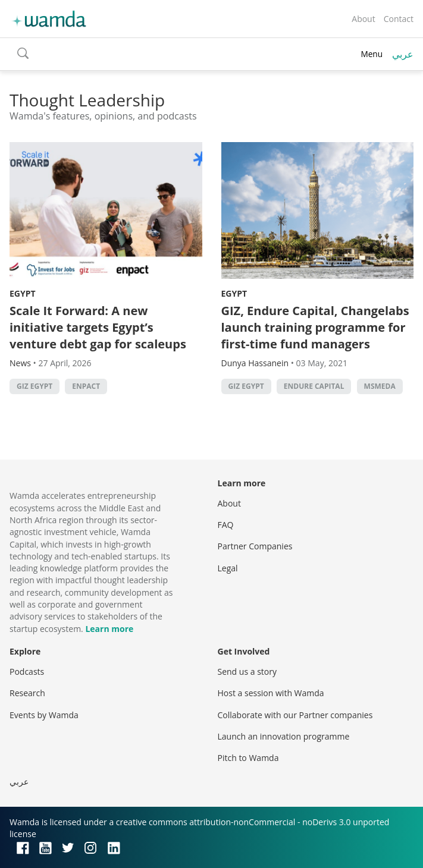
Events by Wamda (44, 715)
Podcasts (27, 672)
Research (27, 693)
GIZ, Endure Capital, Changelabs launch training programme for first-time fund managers (315, 327)
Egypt (23, 293)
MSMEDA (380, 386)
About (363, 19)
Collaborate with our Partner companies (295, 715)
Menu (372, 54)
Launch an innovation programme (284, 736)
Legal (228, 568)
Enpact (86, 386)
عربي (403, 54)
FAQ (226, 525)
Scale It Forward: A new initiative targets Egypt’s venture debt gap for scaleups (98, 327)
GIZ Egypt (35, 386)
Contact (399, 19)
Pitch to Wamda (248, 758)
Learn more (109, 629)
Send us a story (247, 672)
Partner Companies (255, 546)
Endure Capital (314, 386)
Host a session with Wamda (271, 693)
